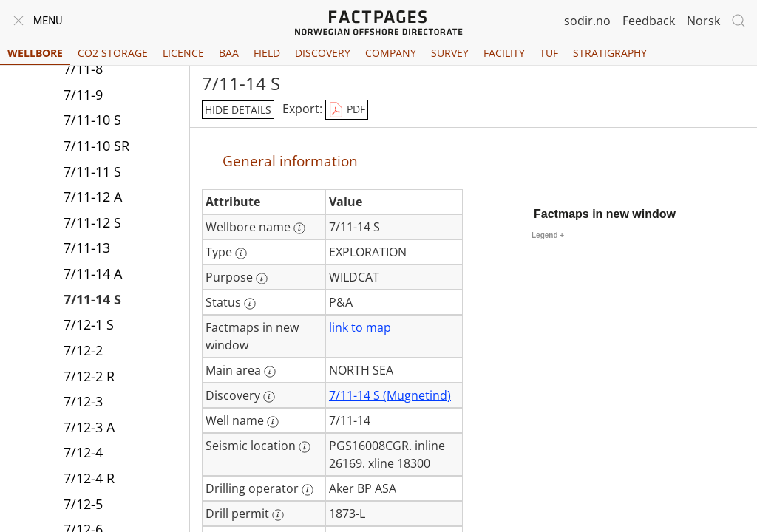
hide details (238, 110)
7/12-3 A (89, 427)
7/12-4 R (89, 478)
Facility (504, 53)
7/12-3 (83, 401)
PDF (347, 110)
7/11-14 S (92, 299)
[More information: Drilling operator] (308, 490)
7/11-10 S (92, 120)
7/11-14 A (93, 273)
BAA (229, 53)
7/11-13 (87, 248)
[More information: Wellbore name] (299, 228)
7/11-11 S (92, 171)
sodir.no (587, 21)
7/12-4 (83, 452)
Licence (183, 53)
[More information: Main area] (270, 372)
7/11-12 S (92, 222)
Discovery (323, 53)
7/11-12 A (93, 197)
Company (391, 53)
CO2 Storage (113, 53)
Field (267, 53)
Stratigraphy (610, 53)
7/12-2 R (89, 376)
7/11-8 (83, 69)
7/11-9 (83, 95)
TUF (549, 53)
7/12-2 (83, 350)
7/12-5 (83, 504)
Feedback (649, 21)
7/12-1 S (89, 324)
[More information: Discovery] (269, 397)
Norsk (703, 21)
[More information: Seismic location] (305, 447)
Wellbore (35, 53)
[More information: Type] (241, 253)
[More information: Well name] (273, 422)
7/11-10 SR (96, 146)
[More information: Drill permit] (278, 515)
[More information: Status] (250, 304)
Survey (450, 53)
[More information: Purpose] (262, 279)
